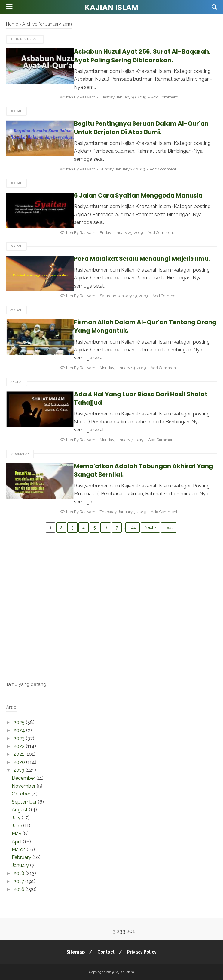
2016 (20, 889)
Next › (150, 527)
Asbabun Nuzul (25, 39)
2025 (20, 722)
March (19, 849)
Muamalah (20, 454)
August (20, 810)
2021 (19, 754)
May (17, 834)
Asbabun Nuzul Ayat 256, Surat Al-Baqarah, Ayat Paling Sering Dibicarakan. (133, 56)
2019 (20, 770)
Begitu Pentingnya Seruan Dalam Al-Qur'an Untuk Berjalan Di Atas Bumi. (132, 128)
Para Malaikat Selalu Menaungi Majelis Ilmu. (133, 259)
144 (133, 527)
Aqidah (16, 111)
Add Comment (169, 97)
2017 (19, 881)
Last (169, 527)
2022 (20, 746)
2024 (20, 730)
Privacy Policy (142, 952)
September (25, 802)
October (22, 794)
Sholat (17, 382)
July (17, 818)
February (22, 857)
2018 (20, 873)
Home (12, 24)
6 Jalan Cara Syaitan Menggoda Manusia (129, 195)
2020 (20, 762)
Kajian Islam (112, 7)
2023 (20, 738)
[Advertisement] (112, 630)
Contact (106, 952)
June (17, 826)
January (21, 865)
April (17, 842)
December (24, 778)
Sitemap (75, 952)
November (24, 786)
